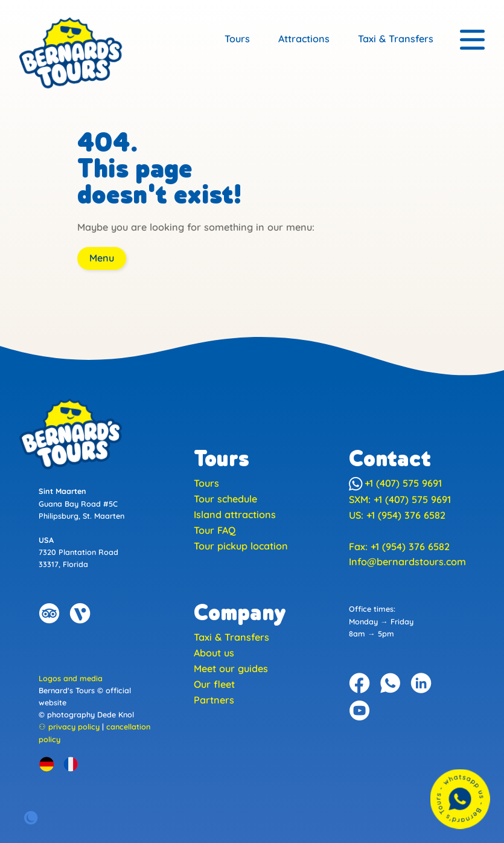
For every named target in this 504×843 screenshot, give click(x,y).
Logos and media (71, 678)
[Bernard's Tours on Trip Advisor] (49, 614)
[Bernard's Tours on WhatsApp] (391, 683)
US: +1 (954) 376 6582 (397, 515)
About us (214, 653)
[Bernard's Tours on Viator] (80, 614)
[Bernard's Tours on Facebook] (360, 683)
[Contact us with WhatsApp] (460, 799)
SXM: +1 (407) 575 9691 (400, 499)
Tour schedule (225, 499)
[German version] (46, 764)
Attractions (304, 39)
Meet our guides (231, 668)
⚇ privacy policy (69, 726)
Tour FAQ (215, 530)
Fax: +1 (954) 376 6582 (399, 547)
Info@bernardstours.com (407, 562)
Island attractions (235, 514)
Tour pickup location (241, 546)
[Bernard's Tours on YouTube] (360, 711)
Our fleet (214, 684)
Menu (102, 258)
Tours (237, 39)
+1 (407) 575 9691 (395, 483)
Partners (214, 700)
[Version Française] (71, 764)
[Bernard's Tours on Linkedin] (421, 683)
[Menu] (472, 40)
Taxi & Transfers (396, 39)
